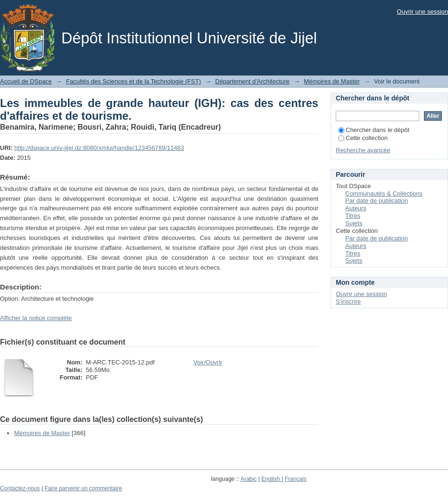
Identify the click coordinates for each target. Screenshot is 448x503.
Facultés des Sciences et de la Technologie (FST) (133, 81)
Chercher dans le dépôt (374, 130)
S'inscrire (348, 301)
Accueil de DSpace (26, 81)
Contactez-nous (20, 488)
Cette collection (363, 138)
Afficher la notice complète (36, 318)
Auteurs (356, 208)
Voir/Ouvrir (208, 362)
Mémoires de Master (332, 81)
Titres (353, 216)
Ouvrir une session (423, 12)
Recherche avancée (363, 150)
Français (296, 479)
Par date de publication (377, 201)
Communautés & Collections (384, 194)
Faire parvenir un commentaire (83, 488)
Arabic (249, 479)
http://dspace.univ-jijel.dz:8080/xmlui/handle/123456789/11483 (99, 148)
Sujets (354, 223)
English (271, 479)
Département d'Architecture (252, 81)
